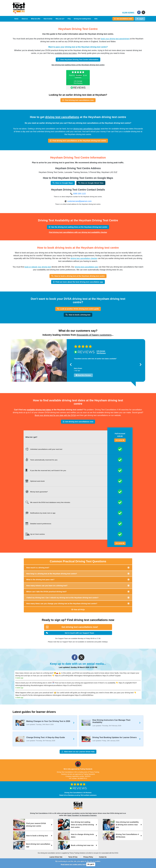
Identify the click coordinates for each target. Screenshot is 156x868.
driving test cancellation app (86, 267)
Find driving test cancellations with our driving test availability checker (78, 232)
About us (25, 19)
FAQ (69, 19)
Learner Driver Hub (56, 857)
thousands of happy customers (94, 335)
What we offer (36, 19)
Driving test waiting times (82, 19)
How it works (48, 19)
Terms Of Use (73, 857)
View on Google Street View (91, 183)
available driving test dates (66, 53)
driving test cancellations (62, 117)
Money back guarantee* (39, 492)
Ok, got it (91, 864)
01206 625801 (128, 13)
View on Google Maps (63, 183)
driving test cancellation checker (87, 129)
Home (16, 19)
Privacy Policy (88, 857)
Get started (120, 440)
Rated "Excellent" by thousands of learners (82, 815)
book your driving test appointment (115, 39)
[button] (71, 365)
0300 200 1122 (79, 194)
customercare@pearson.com (79, 201)
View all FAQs (78, 610)
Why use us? (60, 19)
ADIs (96, 19)
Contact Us (103, 857)
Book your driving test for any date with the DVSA (55, 415)
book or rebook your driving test (38, 267)
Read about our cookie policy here (73, 864)
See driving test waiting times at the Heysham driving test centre (78, 65)
